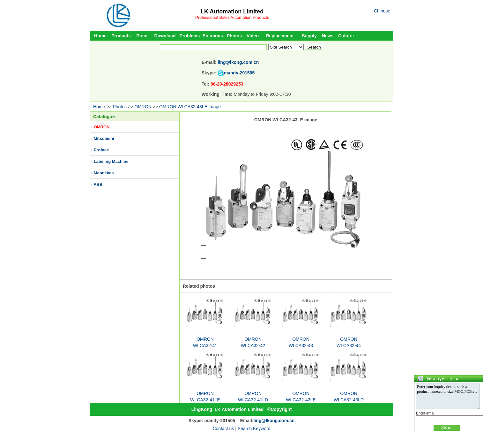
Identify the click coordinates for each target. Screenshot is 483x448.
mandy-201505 (239, 73)
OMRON (143, 107)
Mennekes (104, 173)
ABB (98, 184)
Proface (101, 150)
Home (100, 36)
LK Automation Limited (232, 11)
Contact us (223, 429)
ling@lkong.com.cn (238, 62)
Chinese (382, 11)
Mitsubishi (104, 138)
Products (121, 36)
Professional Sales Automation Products (232, 17)
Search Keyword (254, 429)
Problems (190, 36)
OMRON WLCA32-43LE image (190, 107)
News (328, 36)
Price (142, 36)
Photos (234, 36)
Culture (346, 36)
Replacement (280, 36)
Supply (309, 36)
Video (253, 36)
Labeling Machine (111, 161)
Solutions (213, 36)
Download (165, 36)
